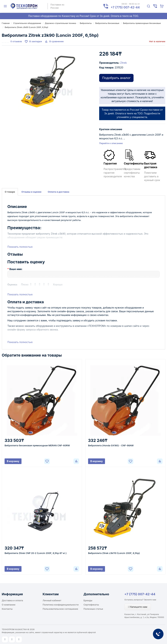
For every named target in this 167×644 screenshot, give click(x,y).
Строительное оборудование (27, 23)
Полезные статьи (93, 609)
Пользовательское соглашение (60, 609)
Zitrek (123, 63)
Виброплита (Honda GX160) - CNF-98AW (111, 445)
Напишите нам (138, 607)
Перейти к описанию (111, 143)
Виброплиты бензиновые (107, 23)
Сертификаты (91, 605)
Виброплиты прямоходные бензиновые (142, 23)
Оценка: (13, 285)
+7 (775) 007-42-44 (140, 594)
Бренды (88, 600)
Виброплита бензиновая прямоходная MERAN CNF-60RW (37, 445)
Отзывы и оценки (31, 192)
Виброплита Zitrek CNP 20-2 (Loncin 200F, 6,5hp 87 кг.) (36, 553)
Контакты (7, 609)
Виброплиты (86, 23)
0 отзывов (16, 41)
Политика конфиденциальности (61, 605)
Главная (6, 23)
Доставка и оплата (12, 600)
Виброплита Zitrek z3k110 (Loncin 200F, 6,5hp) (114, 553)
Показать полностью (20, 247)
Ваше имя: (16, 269)
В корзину (13, 461)
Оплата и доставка (58, 192)
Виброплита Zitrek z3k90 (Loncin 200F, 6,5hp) (26, 27)
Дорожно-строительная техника (61, 23)
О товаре (10, 192)
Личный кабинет (52, 600)
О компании (9, 605)
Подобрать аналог (116, 78)
